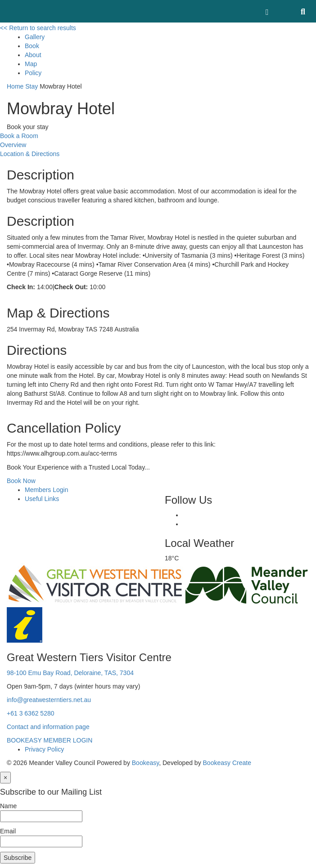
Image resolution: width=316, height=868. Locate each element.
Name (8, 806)
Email (8, 831)
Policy (33, 73)
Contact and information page (48, 727)
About (33, 55)
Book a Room (19, 136)
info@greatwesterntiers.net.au (49, 700)
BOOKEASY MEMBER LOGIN (50, 740)
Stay (32, 86)
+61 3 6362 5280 (31, 713)
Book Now (21, 481)
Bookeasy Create (227, 763)
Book (32, 46)
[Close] (5, 778)
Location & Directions (30, 154)
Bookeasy (145, 763)
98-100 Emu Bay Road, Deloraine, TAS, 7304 (70, 673)
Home (15, 86)
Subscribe (18, 858)
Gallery (35, 37)
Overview (13, 145)
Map (31, 64)
